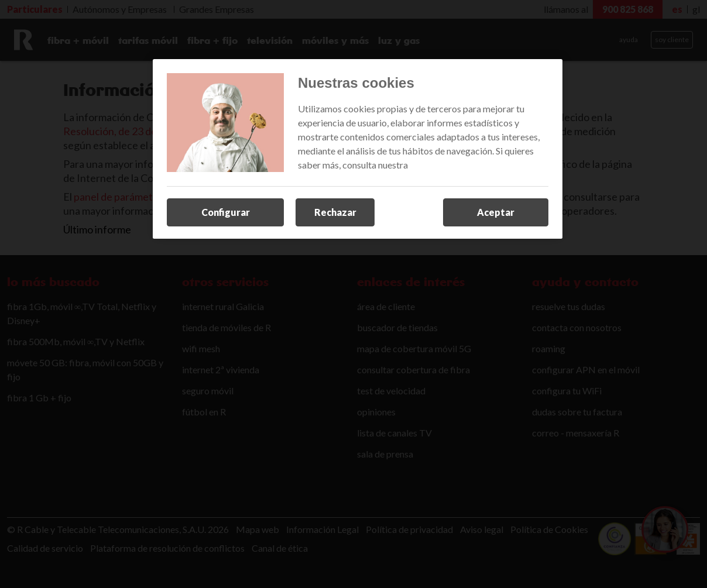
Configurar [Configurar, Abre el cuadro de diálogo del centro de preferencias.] (226, 212)
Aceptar (496, 212)
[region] (358, 149)
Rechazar (335, 212)
